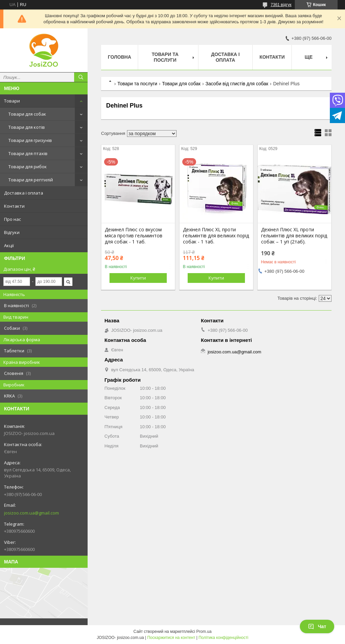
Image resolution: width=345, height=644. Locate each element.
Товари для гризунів (30, 140)
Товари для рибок (28, 167)
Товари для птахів (28, 153)
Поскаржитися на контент (171, 638)
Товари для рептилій (31, 180)
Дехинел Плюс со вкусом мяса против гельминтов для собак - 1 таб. (134, 236)
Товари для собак (27, 114)
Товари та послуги (165, 57)
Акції (9, 245)
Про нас (12, 219)
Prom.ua (204, 632)
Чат (317, 626)
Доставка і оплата (24, 193)
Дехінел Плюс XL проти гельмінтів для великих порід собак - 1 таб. (216, 236)
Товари (12, 101)
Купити (138, 278)
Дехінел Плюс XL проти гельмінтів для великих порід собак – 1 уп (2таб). (294, 236)
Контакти (14, 206)
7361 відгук (281, 5)
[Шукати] (81, 77)
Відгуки (12, 232)
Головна (119, 57)
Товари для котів (27, 127)
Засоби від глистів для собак (237, 84)
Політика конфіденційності (223, 638)
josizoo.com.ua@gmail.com (32, 513)
